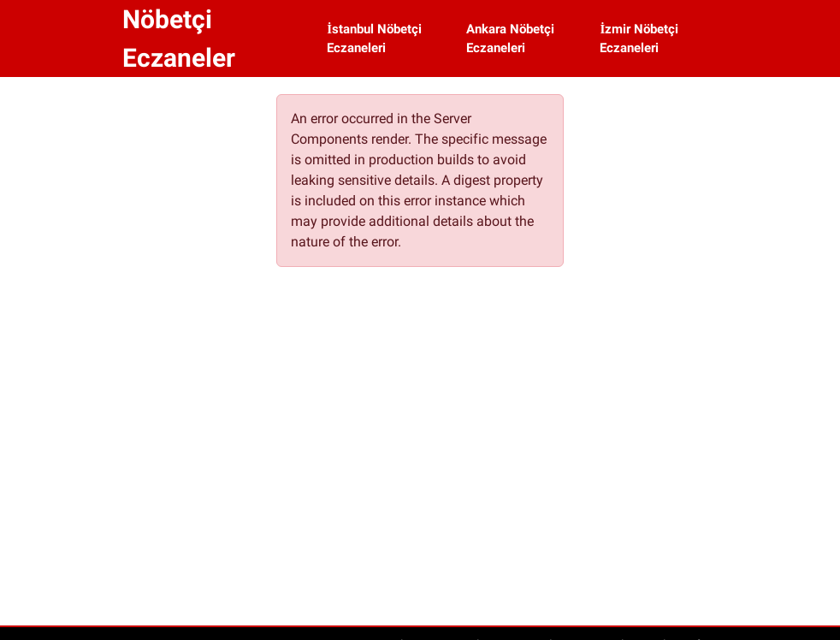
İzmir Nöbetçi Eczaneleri (639, 39)
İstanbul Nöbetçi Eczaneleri (374, 39)
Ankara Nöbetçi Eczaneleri (510, 39)
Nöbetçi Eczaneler (179, 39)
